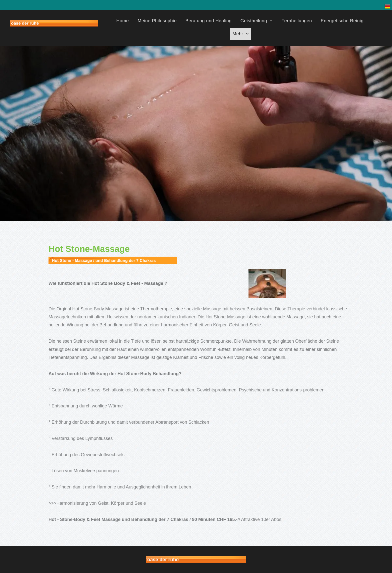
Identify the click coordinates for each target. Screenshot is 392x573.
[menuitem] (124, 22)
